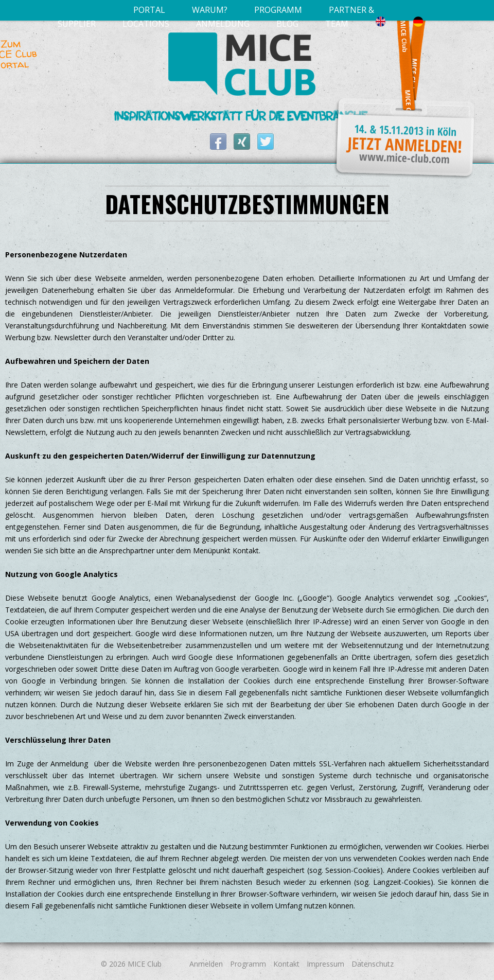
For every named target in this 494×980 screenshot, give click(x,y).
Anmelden (206, 964)
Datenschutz (373, 964)
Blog (287, 24)
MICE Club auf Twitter (266, 142)
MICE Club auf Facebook (218, 142)
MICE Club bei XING (242, 142)
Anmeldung (223, 24)
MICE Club (145, 964)
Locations (146, 24)
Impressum (325, 964)
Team (337, 24)
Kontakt (286, 964)
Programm (248, 964)
